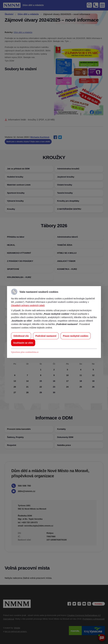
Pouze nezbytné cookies (76, 336)
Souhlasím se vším (23, 343)
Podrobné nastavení (46, 336)
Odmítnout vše (21, 336)
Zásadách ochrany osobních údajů (28, 305)
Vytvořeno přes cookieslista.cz (25, 352)
